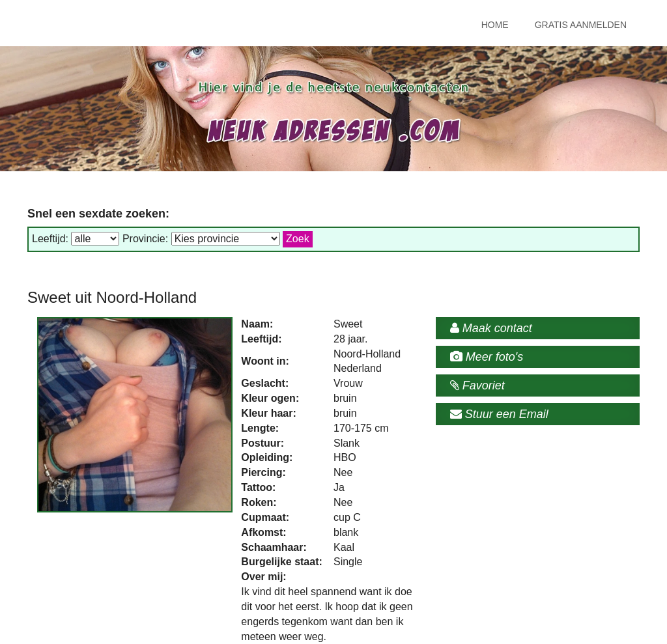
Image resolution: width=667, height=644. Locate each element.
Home (495, 25)
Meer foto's (487, 357)
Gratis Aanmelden (581, 25)
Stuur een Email (499, 414)
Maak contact (491, 328)
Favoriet (477, 385)
